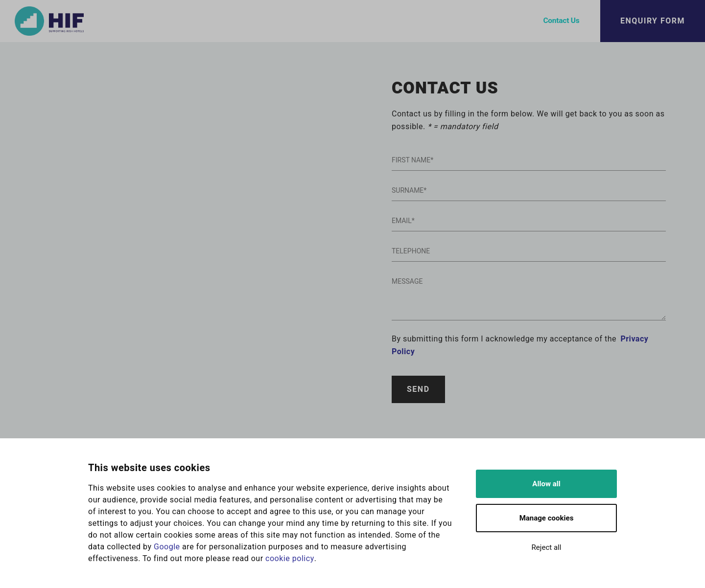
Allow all (546, 484)
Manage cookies (547, 518)
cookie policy (290, 559)
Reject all (547, 547)
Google (167, 547)
